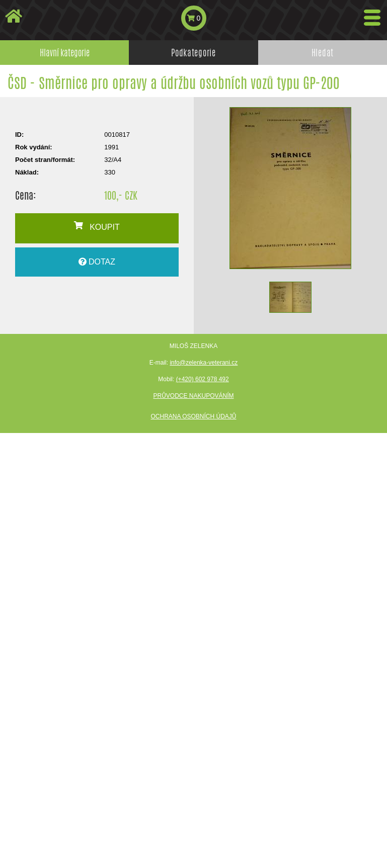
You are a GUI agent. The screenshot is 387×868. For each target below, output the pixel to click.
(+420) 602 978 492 (203, 379)
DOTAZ (97, 262)
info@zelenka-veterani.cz (204, 363)
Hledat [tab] (323, 52)
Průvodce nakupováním (193, 396)
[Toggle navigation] (372, 18)
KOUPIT (97, 226)
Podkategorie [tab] (193, 52)
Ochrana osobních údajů (193, 416)
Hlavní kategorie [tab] (65, 52)
